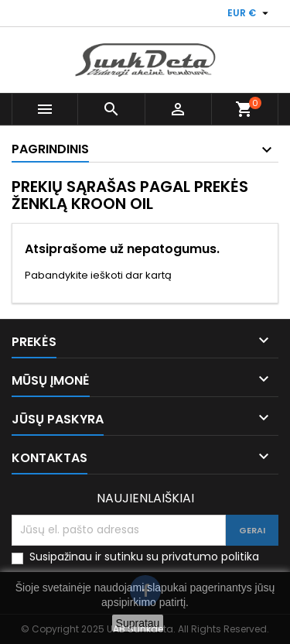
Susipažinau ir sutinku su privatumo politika (144, 557)
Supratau (138, 623)
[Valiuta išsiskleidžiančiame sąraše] (250, 13)
